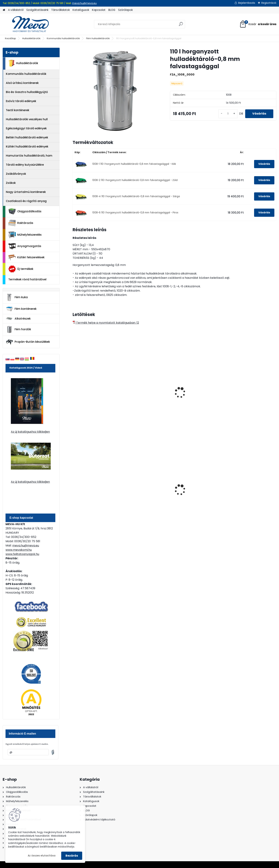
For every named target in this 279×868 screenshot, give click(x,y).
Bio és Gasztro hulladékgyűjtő (27, 92)
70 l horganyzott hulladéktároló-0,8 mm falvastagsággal (246, 400)
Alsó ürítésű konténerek (22, 83)
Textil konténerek (18, 110)
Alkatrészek (18, 319)
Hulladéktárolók (31, 38)
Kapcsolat (99, 10)
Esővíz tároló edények (21, 101)
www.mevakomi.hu (19, 550)
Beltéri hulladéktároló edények (27, 137)
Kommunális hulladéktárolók (63, 38)
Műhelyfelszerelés (25, 235)
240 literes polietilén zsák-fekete (93, 494)
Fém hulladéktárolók (98, 38)
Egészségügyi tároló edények (26, 128)
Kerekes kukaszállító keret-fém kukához (96, 398)
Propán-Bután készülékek (28, 342)
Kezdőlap (10, 38)
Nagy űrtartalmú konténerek (26, 192)
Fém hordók (18, 330)
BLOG (112, 10)
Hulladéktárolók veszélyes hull (27, 119)
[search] (181, 25)
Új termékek (21, 269)
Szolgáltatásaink (37, 10)
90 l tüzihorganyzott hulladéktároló (193, 398)
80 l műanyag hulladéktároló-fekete (199, 494)
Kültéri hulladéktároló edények (27, 147)
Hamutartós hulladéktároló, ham (29, 156)
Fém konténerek (21, 309)
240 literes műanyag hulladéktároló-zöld (244, 494)
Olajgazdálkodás (25, 212)
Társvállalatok (60, 10)
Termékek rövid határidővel (27, 279)
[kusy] (228, 114)
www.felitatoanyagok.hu (22, 554)
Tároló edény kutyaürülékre (25, 165)
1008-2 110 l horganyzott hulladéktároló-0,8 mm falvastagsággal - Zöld (135, 180)
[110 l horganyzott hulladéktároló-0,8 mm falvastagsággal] (116, 91)
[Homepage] (4, 10)
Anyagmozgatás (25, 246)
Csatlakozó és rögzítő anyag (26, 201)
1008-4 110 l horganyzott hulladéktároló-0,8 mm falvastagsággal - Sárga (136, 196)
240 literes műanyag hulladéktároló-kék (141, 494)
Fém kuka (17, 297)
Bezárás (72, 856)
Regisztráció (269, 3)
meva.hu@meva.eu (84, 3)
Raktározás (21, 223)
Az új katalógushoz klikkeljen (30, 432)
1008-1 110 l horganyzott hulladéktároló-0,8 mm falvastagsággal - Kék (134, 164)
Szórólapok (125, 10)
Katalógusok (81, 10)
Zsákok (11, 183)
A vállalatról (16, 10)
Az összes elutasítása (42, 856)
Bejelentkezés (247, 3)
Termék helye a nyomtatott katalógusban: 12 (106, 323)
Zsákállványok (16, 174)
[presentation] (74, 389)
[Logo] (27, 24)
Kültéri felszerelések (26, 257)
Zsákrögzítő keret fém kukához (148, 385)
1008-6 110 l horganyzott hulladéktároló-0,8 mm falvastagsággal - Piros (135, 213)
